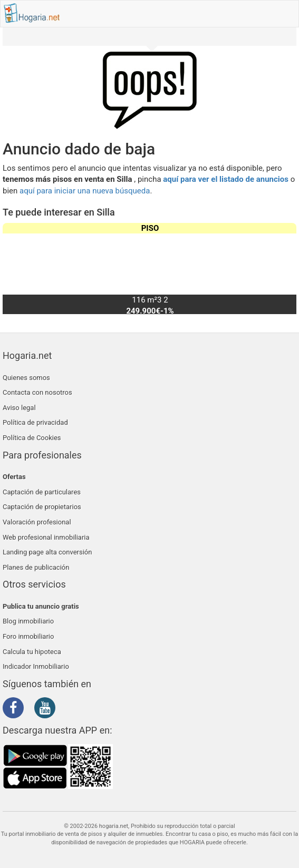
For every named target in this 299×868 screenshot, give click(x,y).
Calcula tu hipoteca (32, 652)
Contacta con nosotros (37, 392)
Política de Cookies (32, 438)
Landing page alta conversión (47, 552)
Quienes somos (26, 378)
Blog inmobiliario (28, 621)
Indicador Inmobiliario (36, 666)
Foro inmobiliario (28, 636)
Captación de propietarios (42, 507)
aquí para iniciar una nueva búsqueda (85, 191)
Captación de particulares (42, 492)
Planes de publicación (36, 567)
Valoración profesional (37, 522)
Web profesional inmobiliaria (46, 537)
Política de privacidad (35, 422)
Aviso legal (19, 408)
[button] (284, 269)
